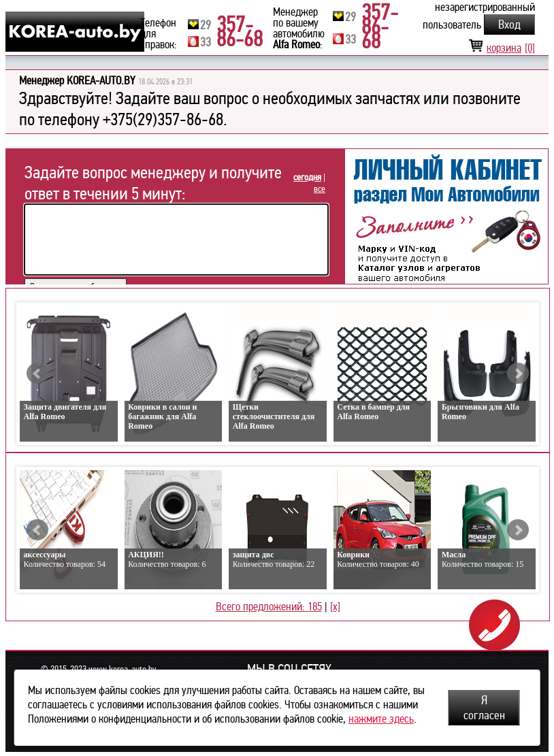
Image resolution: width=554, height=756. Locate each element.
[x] (335, 607)
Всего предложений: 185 (269, 607)
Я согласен (484, 708)
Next (518, 374)
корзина (502, 48)
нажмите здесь (381, 719)
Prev (37, 374)
